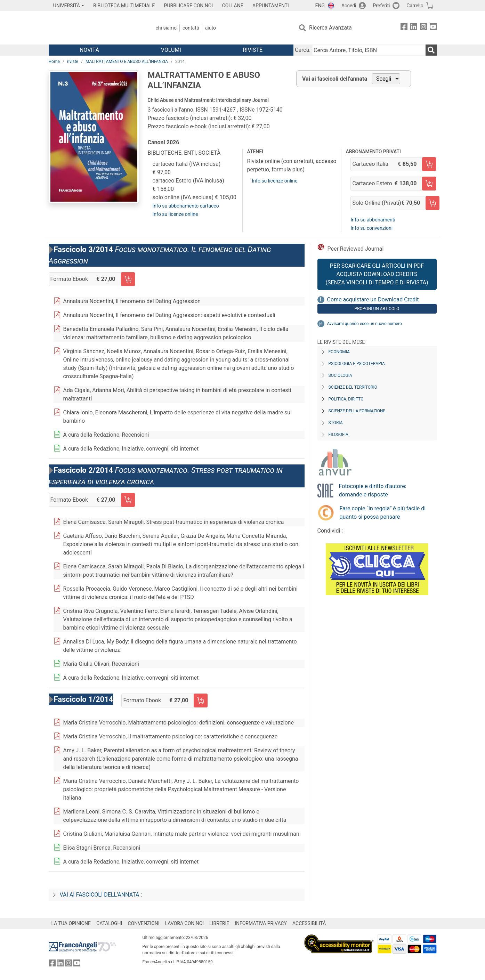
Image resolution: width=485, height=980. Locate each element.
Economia (339, 352)
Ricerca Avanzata (330, 28)
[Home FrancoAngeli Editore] (95, 28)
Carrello (415, 6)
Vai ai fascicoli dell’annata (335, 79)
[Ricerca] (431, 50)
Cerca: (303, 50)
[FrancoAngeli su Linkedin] (414, 28)
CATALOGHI (109, 923)
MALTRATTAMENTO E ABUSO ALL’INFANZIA (127, 62)
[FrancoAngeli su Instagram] (423, 28)
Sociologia (340, 375)
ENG (320, 6)
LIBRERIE (219, 923)
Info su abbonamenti (373, 220)
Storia (336, 423)
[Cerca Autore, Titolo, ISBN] (369, 50)
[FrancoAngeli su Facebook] (404, 28)
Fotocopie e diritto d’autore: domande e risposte (373, 490)
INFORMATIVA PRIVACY (261, 923)
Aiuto (211, 28)
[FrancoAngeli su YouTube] (433, 28)
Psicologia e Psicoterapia (357, 364)
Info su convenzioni (371, 228)
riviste (73, 62)
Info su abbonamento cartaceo (186, 206)
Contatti (191, 28)
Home (54, 62)
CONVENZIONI (143, 923)
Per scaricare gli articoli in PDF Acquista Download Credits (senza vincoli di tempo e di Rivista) (377, 274)
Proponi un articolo (377, 309)
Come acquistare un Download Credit (373, 299)
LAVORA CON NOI (185, 923)
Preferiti (381, 6)
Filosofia (338, 435)
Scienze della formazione (357, 411)
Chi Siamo (166, 28)
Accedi (349, 6)
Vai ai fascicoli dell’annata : (101, 895)
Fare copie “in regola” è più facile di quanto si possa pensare (383, 513)
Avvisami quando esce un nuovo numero (365, 324)
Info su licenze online (175, 214)
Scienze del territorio (353, 387)
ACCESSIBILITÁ (309, 923)
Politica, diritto (346, 399)
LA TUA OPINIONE (71, 923)
